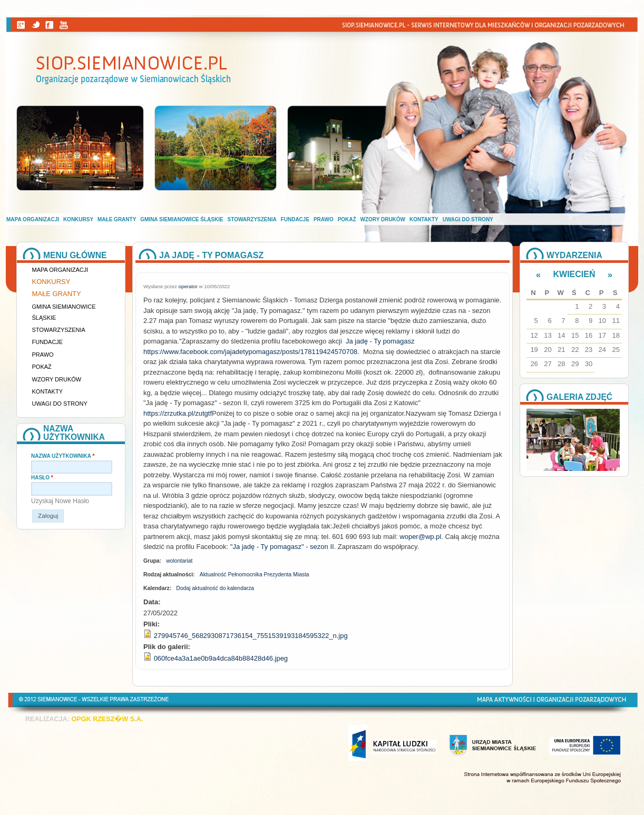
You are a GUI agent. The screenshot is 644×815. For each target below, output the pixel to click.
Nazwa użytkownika (63, 456)
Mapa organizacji (33, 219)
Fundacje (295, 219)
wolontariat (179, 561)
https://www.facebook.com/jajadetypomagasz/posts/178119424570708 (250, 352)
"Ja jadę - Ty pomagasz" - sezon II (282, 547)
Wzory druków (383, 219)
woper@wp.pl (420, 537)
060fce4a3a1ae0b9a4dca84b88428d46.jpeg (221, 658)
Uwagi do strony (468, 219)
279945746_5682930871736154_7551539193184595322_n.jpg (251, 636)
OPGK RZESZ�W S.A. (107, 719)
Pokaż (347, 219)
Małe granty (117, 219)
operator (188, 286)
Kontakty (424, 219)
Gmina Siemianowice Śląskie (182, 219)
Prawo (324, 219)
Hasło (42, 478)
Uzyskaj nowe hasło (60, 501)
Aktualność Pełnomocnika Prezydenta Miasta (255, 575)
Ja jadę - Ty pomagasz (380, 341)
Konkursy (78, 219)
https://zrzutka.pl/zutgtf (178, 413)
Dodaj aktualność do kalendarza (215, 588)
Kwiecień (574, 274)
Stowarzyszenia (252, 219)
